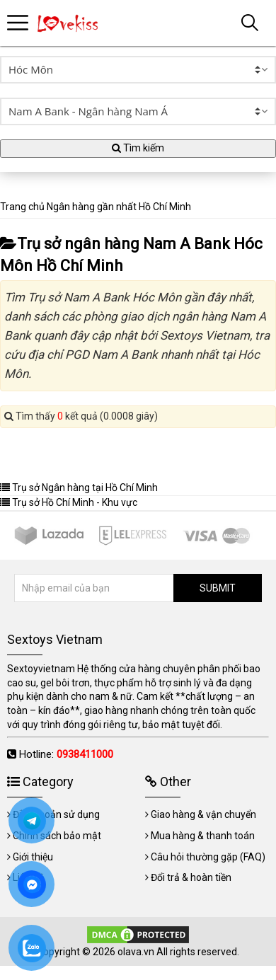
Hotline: (66, 754)
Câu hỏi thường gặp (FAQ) (208, 857)
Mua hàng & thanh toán (203, 836)
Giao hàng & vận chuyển (203, 814)
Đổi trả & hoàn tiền (191, 877)
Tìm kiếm (138, 148)
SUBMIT (218, 588)
